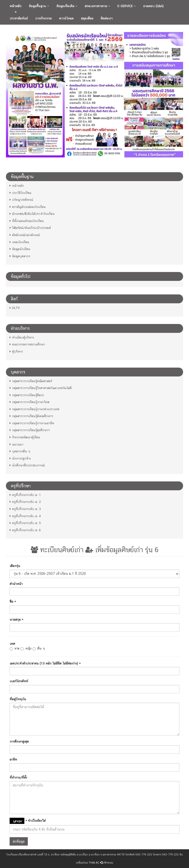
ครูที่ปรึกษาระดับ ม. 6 (25, 530)
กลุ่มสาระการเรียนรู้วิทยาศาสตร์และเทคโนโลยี (41, 388)
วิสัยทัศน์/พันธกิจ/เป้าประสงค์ (30, 228)
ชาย (15, 648)
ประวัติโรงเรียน (21, 193)
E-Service (126, 6)
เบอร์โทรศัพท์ (19, 681)
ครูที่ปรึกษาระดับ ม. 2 (25, 502)
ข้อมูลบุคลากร (20, 256)
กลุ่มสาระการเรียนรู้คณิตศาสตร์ (31, 381)
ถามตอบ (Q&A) (153, 6)
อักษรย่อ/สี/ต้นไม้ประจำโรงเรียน (32, 214)
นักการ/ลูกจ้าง (20, 458)
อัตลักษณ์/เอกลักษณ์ (25, 235)
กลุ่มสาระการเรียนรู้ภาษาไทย (30, 402)
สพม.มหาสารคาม (97, 6)
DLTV (15, 308)
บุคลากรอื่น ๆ (20, 451)
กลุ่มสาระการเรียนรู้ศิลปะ (27, 395)
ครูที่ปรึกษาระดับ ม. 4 (25, 516)
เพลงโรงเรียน (19, 242)
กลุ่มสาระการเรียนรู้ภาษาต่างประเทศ (34, 409)
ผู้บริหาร (16, 351)
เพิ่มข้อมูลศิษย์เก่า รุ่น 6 (122, 550)
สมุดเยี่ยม (87, 18)
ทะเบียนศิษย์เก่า (57, 550)
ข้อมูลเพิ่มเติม (67, 6)
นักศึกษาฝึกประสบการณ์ (27, 465)
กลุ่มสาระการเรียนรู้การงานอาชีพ (32, 423)
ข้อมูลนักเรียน (20, 249)
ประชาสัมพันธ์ (19, 18)
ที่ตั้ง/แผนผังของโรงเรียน (27, 221)
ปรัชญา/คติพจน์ (21, 200)
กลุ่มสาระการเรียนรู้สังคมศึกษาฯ (31, 416)
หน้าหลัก (16, 6)
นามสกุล (16, 620)
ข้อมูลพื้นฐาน (39, 6)
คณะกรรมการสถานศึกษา (27, 344)
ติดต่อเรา (107, 18)
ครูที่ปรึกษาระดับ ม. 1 (25, 495)
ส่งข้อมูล (19, 841)
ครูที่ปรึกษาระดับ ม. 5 (25, 523)
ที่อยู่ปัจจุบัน (18, 699)
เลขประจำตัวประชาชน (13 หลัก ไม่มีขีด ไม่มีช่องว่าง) (45, 663)
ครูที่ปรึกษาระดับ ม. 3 (25, 509)
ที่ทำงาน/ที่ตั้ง (18, 777)
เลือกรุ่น (15, 566)
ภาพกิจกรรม (43, 18)
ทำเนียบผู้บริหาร (22, 337)
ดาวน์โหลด (66, 18)
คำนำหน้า (16, 584)
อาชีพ (13, 759)
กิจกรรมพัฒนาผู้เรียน (25, 437)
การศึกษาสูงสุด (19, 741)
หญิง (26, 648)
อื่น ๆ (39, 648)
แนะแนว (16, 444)
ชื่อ (13, 602)
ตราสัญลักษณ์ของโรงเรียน (28, 207)
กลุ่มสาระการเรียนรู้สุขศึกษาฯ (30, 430)
